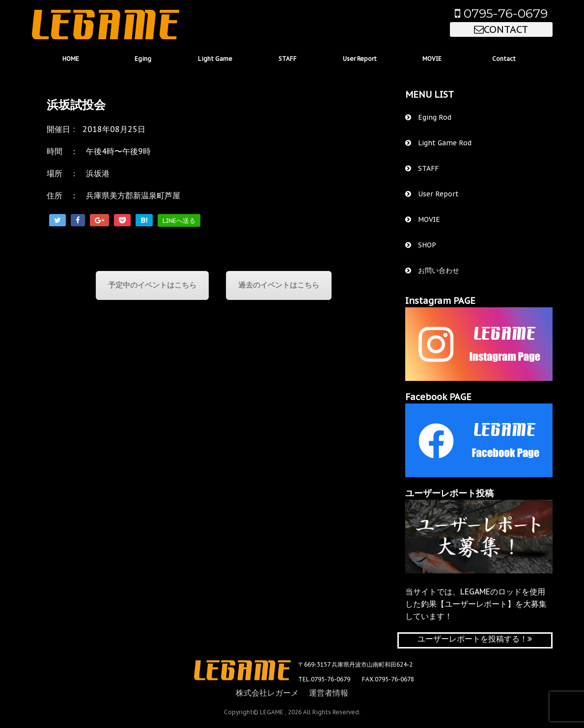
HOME (71, 59)
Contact (504, 59)
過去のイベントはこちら (279, 285)
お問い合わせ (432, 270)
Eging (143, 59)
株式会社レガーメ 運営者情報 (292, 693)
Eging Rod (428, 117)
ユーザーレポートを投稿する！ (475, 639)
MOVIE (432, 59)
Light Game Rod (438, 143)
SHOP (421, 245)
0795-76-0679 (501, 13)
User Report (360, 59)
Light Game (215, 59)
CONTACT (501, 29)
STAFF (288, 59)
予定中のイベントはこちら (152, 285)
